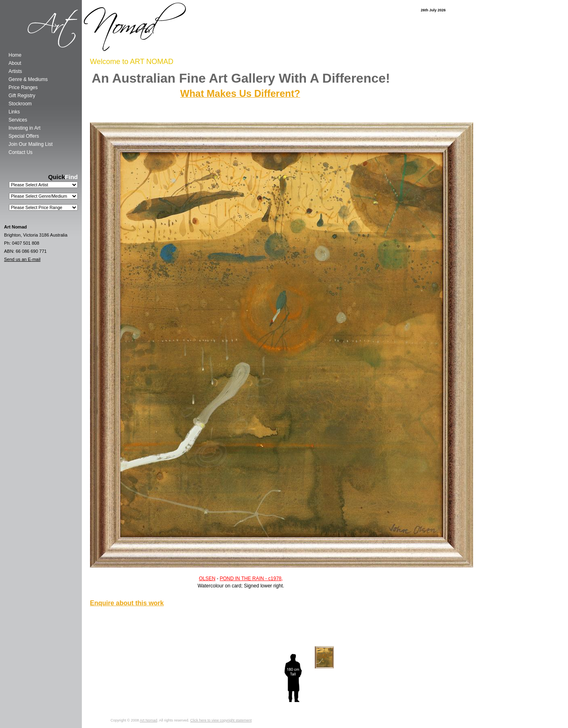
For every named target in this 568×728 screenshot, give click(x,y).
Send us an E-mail (22, 259)
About (15, 63)
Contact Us (20, 152)
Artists (15, 71)
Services (18, 120)
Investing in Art (25, 128)
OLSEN (207, 579)
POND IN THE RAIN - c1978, (251, 579)
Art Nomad (148, 720)
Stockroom (20, 104)
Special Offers (24, 136)
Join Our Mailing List (31, 144)
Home (15, 55)
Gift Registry (22, 96)
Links (14, 112)
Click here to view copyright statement (221, 720)
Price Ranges (23, 88)
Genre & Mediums (28, 79)
